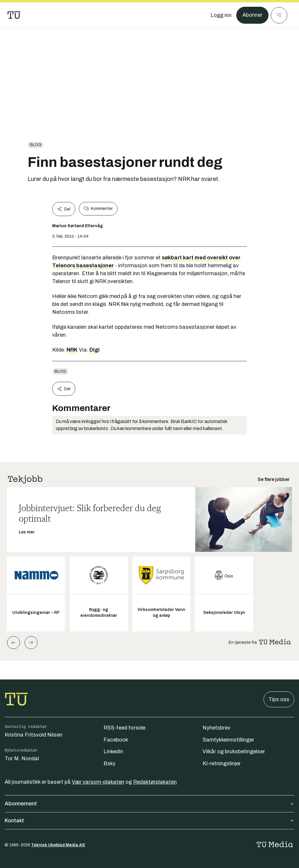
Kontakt (149, 821)
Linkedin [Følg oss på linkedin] (113, 751)
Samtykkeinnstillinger (228, 740)
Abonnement (149, 804)
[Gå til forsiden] (14, 15)
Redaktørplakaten (155, 782)
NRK (72, 350)
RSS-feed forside (124, 728)
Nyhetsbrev (216, 728)
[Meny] (279, 15)
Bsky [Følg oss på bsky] (109, 763)
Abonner (252, 15)
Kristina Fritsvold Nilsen (34, 735)
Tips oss (279, 699)
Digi (95, 350)
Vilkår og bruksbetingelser (234, 751)
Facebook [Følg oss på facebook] (116, 740)
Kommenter (98, 209)
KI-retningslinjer (222, 763)
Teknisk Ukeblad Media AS (58, 845)
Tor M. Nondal (22, 759)
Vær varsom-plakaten (98, 782)
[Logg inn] (221, 15)
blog (36, 145)
